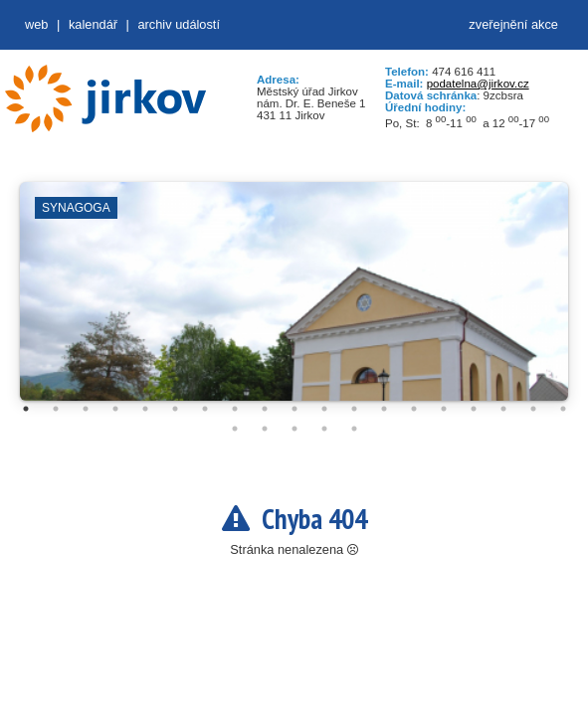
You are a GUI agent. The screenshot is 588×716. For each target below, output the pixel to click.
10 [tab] (294, 409)
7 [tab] (205, 409)
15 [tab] (444, 409)
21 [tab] (265, 429)
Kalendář (93, 24)
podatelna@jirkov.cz (478, 84)
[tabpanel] (294, 301)
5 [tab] (145, 409)
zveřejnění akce (513, 24)
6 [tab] (175, 409)
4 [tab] (115, 409)
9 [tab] (265, 409)
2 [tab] (56, 409)
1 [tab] (26, 409)
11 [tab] (324, 409)
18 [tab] (533, 409)
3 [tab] (86, 409)
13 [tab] (384, 409)
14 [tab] (414, 409)
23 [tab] (324, 429)
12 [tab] (354, 409)
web (36, 24)
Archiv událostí (179, 24)
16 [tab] (474, 409)
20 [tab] (235, 429)
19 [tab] (563, 409)
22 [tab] (294, 429)
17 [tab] (503, 409)
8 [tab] (235, 409)
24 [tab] (354, 429)
